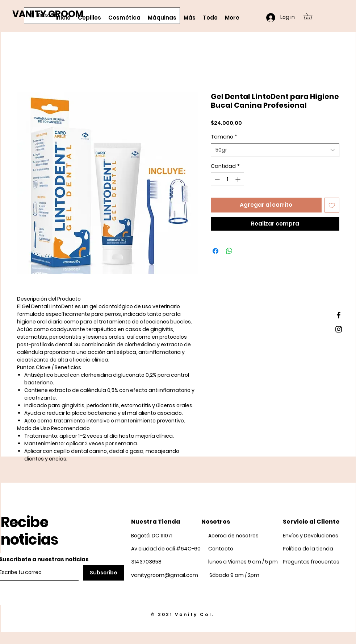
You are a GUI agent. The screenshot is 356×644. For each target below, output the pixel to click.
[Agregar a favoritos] (332, 205)
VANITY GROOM (48, 14)
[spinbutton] (227, 179)
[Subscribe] (104, 573)
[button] (311, 17)
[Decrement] (216, 179)
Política (308, 549)
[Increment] (238, 179)
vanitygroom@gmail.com (165, 575)
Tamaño (224, 137)
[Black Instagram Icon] (339, 329)
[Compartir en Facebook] (215, 251)
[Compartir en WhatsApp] (229, 251)
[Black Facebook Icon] (339, 315)
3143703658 (146, 562)
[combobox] (275, 150)
